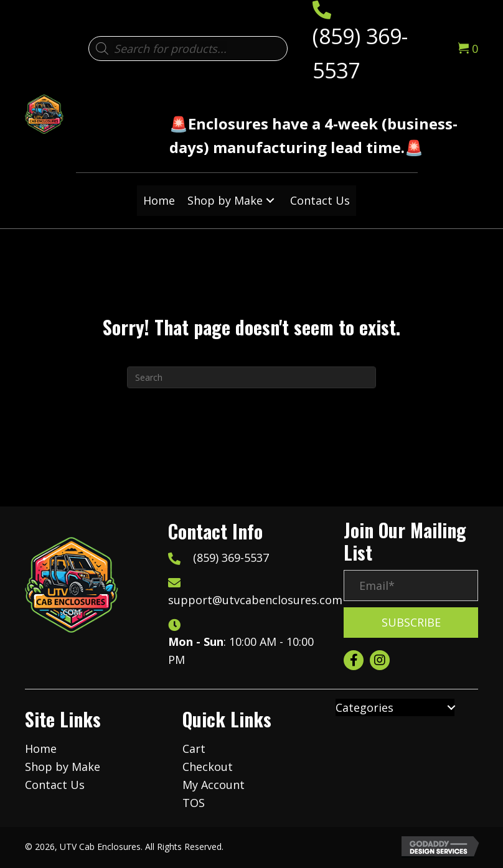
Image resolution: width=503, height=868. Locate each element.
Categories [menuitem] (364, 707)
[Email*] (411, 586)
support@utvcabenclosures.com (255, 600)
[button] (270, 201)
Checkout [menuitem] (208, 767)
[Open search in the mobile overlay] (188, 49)
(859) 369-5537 (231, 558)
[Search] (251, 377)
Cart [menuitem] (194, 749)
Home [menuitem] (41, 749)
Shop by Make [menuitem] (63, 767)
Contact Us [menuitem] (55, 785)
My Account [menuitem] (214, 785)
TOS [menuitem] (194, 803)
